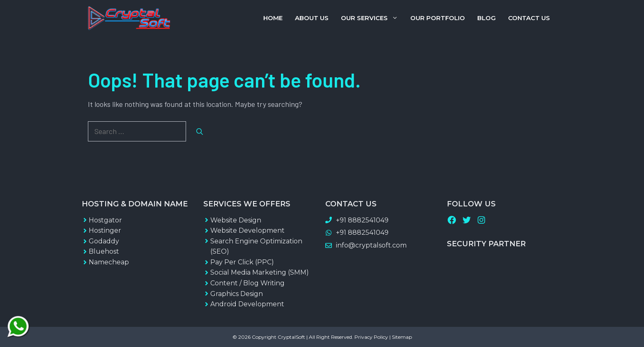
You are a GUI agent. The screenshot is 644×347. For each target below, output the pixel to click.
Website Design (236, 220)
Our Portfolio (438, 18)
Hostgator (105, 220)
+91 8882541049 (362, 220)
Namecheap (109, 262)
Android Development (247, 304)
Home (273, 18)
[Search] (200, 132)
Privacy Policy (371, 337)
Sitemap (402, 337)
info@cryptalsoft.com (371, 245)
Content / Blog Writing (247, 283)
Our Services (373, 18)
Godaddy (104, 241)
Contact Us (529, 18)
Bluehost (104, 251)
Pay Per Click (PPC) (242, 262)
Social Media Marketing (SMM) (260, 272)
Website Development (247, 230)
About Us (312, 18)
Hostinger (105, 230)
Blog (486, 18)
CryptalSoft (291, 337)
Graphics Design (237, 294)
